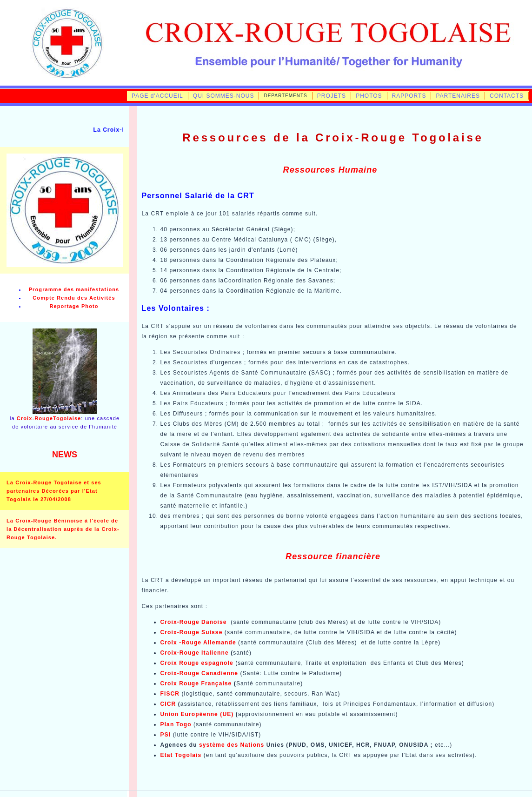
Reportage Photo (74, 306)
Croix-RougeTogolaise (49, 418)
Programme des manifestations (74, 289)
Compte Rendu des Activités (74, 298)
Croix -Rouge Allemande (198, 643)
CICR (169, 704)
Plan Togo (176, 724)
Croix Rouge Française (196, 683)
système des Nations (232, 745)
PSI (166, 735)
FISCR (170, 694)
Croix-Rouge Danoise (194, 622)
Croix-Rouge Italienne (195, 653)
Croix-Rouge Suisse (192, 632)
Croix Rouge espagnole (197, 663)
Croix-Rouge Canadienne (199, 673)
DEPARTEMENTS (285, 96)
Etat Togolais (181, 755)
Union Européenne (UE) (197, 714)
